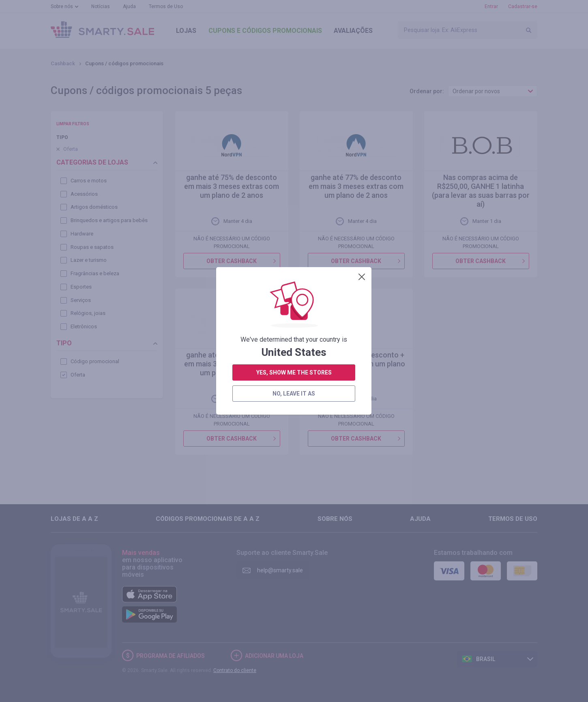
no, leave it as (294, 244)
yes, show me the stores (294, 223)
